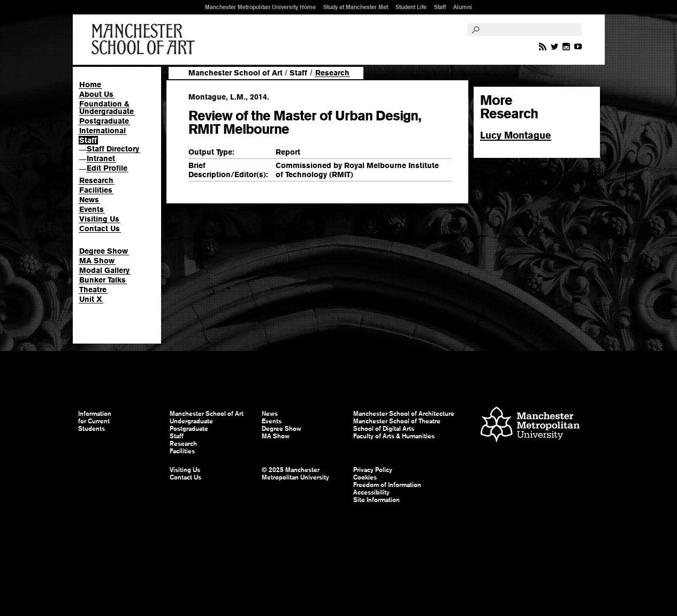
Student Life (411, 7)
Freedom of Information (387, 485)
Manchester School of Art (145, 40)
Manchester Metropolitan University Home (260, 7)
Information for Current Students (95, 421)
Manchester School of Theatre (397, 421)
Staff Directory (113, 149)
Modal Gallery (104, 270)
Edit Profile (107, 168)
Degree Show (104, 251)
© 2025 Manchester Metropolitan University (295, 474)
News (89, 200)
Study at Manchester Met (356, 7)
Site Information (376, 500)
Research (96, 180)
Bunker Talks (102, 280)
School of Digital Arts (384, 429)
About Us (96, 94)
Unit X (91, 299)
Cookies (365, 477)
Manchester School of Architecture (404, 414)
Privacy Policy (373, 470)
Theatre (93, 290)
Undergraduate (191, 421)
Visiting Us (99, 219)
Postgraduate (104, 121)
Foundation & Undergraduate (107, 108)
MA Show (97, 261)
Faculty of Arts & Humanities (394, 436)
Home (90, 85)
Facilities (96, 190)
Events (92, 209)
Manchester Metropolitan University (530, 426)
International (102, 131)
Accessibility (371, 492)
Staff (440, 7)
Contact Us (100, 229)
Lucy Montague (516, 135)
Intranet (101, 158)
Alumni (463, 7)
